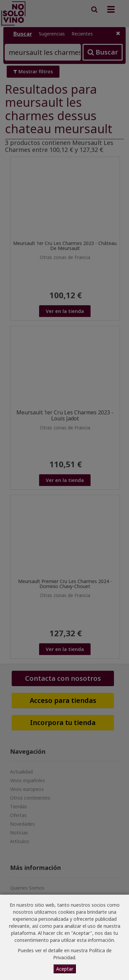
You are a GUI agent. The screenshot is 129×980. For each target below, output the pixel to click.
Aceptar (65, 969)
